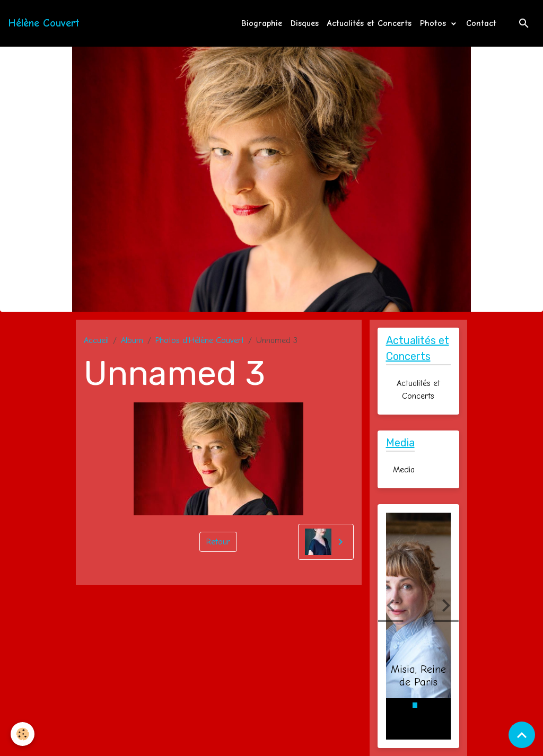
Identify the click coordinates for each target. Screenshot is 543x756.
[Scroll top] (522, 735)
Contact (481, 23)
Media (404, 470)
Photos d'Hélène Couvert (200, 340)
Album (132, 340)
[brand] (44, 23)
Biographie (262, 23)
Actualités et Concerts (369, 23)
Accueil (96, 340)
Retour (218, 542)
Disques (305, 23)
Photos (435, 23)
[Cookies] (23, 734)
